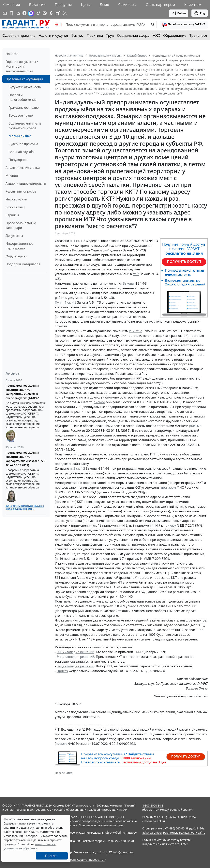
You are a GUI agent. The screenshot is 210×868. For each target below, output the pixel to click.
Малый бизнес (20, 136)
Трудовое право (21, 115)
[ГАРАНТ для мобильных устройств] (11, 13)
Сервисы (12, 215)
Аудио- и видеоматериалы (26, 183)
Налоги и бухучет (54, 35)
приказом (169, 487)
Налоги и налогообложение (23, 97)
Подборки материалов (23, 264)
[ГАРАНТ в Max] (31, 13)
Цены (86, 5)
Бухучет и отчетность (25, 87)
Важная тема (15, 207)
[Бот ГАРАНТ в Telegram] (45, 13)
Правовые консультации (24, 79)
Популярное (18, 160)
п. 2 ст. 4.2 (77, 468)
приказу (170, 525)
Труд (110, 35)
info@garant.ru (123, 852)
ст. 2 (136, 274)
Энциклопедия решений (75, 652)
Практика (95, 35)
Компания (11, 5)
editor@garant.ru (154, 821)
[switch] (59, 25)
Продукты (63, 5)
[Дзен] (24, 13)
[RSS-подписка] (65, 13)
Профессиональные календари (21, 225)
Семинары (127, 5)
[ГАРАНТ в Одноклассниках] (51, 13)
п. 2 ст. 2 (136, 331)
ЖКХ (156, 35)
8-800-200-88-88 (153, 805)
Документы (14, 236)
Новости (12, 54)
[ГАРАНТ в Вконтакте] (18, 13)
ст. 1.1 (84, 298)
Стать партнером (160, 5)
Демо (104, 5)
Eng (200, 13)
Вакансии (37, 5)
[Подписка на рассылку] (5, 13)
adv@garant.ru (152, 833)
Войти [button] (179, 13)
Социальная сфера (133, 35)
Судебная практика (19, 35)
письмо (99, 402)
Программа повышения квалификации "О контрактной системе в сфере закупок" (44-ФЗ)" (22, 392)
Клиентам (193, 5)
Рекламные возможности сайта (184, 833)
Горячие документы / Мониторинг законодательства (22, 66)
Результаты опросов (21, 191)
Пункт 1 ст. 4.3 (66, 302)
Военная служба (21, 152)
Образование (175, 35)
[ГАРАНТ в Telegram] (38, 13)
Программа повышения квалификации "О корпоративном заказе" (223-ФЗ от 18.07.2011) (26, 459)
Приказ (62, 671)
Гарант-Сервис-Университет (86, 860)
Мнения (12, 176)
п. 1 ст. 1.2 (77, 241)
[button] (184, 25)
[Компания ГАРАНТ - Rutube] (58, 13)
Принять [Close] (52, 856)
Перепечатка (64, 773)
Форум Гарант (16, 256)
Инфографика (16, 199)
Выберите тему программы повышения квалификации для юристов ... (25, 507)
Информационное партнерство (19, 246)
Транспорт (198, 35)
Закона (128, 283)
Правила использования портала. (101, 825)
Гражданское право (24, 108)
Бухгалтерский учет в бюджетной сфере (25, 126)
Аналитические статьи (23, 168)
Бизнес (77, 35)
